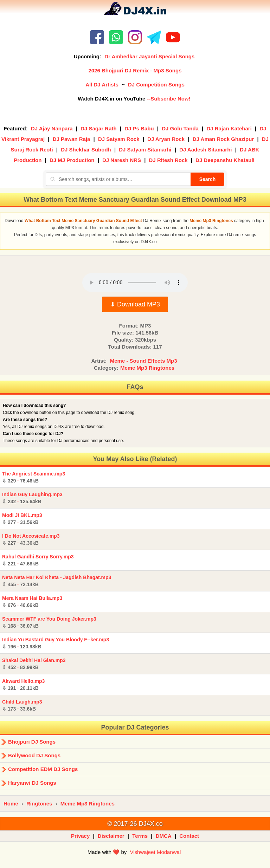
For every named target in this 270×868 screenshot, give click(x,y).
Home (11, 804)
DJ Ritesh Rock (168, 160)
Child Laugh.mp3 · (22, 705)
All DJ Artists (102, 85)
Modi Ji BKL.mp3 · (22, 519)
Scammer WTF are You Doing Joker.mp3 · (49, 622)
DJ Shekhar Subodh (86, 150)
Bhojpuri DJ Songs (32, 742)
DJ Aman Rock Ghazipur (223, 139)
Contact (189, 836)
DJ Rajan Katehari (229, 128)
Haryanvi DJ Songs (32, 783)
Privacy (80, 836)
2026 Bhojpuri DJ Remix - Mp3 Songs (135, 70)
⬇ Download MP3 (135, 304)
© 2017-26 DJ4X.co (135, 824)
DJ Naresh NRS (122, 160)
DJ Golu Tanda (180, 128)
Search (208, 179)
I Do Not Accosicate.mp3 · (31, 539)
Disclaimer (111, 836)
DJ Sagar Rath (99, 128)
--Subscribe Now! (169, 99)
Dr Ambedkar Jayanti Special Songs (149, 56)
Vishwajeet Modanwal (155, 852)
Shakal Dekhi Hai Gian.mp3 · (34, 664)
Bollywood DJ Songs (34, 755)
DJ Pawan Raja (72, 139)
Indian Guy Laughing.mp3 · (32, 498)
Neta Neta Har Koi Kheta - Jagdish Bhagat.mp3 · (57, 581)
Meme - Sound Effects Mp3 (144, 361)
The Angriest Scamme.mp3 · (34, 477)
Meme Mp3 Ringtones (147, 368)
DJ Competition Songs (156, 85)
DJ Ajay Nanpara (52, 128)
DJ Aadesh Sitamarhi (206, 150)
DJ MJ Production (72, 160)
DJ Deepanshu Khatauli (225, 160)
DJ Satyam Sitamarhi (145, 150)
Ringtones (39, 804)
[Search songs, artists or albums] (118, 179)
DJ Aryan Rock (166, 139)
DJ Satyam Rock (119, 139)
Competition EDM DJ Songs (43, 769)
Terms (140, 836)
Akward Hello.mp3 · (23, 685)
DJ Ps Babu (139, 128)
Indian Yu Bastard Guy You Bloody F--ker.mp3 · (56, 643)
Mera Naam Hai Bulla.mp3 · (32, 602)
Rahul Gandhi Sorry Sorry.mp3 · (38, 560)
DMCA (164, 836)
